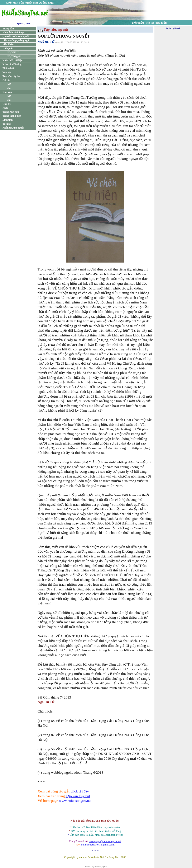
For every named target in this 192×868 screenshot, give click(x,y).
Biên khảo (8, 44)
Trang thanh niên (12, 116)
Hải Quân (8, 48)
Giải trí (7, 104)
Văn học (7, 72)
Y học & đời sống (12, 64)
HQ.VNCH (13, 52)
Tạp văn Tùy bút (78, 796)
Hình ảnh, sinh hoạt (13, 33)
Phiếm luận (9, 68)
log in (168, 28)
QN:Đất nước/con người (16, 37)
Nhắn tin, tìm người (13, 128)
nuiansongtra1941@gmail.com (98, 845)
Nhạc (5, 108)
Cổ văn (6, 80)
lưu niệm (162, 23)
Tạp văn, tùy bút (11, 76)
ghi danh (177, 28)
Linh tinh (8, 120)
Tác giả (7, 124)
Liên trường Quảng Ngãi (16, 40)
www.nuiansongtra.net (75, 801)
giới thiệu (138, 23)
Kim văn (7, 92)
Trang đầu (8, 29)
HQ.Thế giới (14, 56)
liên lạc (150, 23)
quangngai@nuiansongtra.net (105, 841)
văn (9, 88)
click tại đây (80, 791)
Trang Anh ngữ (11, 112)
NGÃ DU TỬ (46, 42)
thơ (9, 84)
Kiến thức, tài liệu (13, 60)
